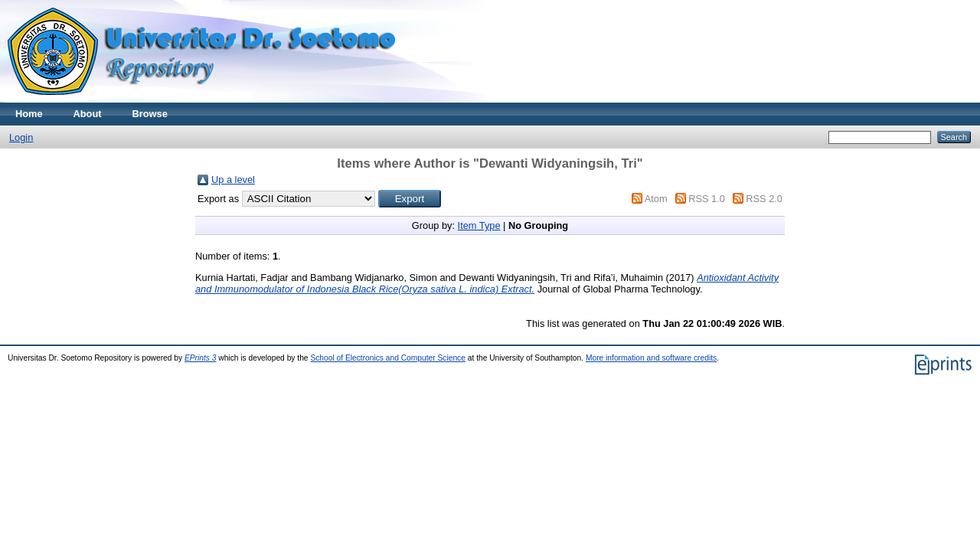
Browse (150, 114)
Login (21, 137)
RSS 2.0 (764, 199)
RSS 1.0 (707, 199)
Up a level (233, 180)
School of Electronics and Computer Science (388, 358)
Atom (656, 199)
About (88, 114)
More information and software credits (651, 358)
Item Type (479, 225)
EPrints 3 (201, 358)
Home (29, 114)
